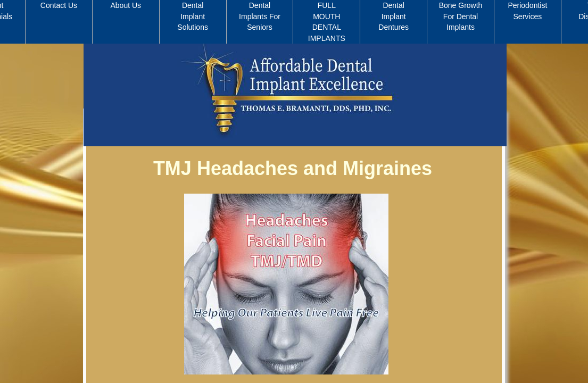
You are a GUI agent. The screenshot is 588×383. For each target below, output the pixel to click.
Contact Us (59, 5)
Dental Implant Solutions (193, 16)
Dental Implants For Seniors (260, 16)
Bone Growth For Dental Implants (461, 16)
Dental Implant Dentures (394, 16)
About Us (126, 5)
